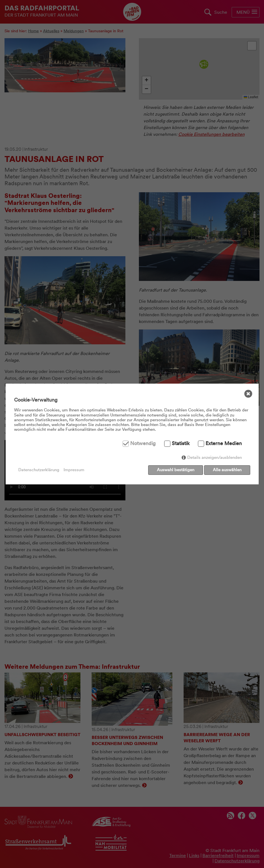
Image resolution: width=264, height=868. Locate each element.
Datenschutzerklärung (39, 470)
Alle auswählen (227, 470)
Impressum (74, 470)
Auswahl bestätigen (174, 470)
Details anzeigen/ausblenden (215, 459)
